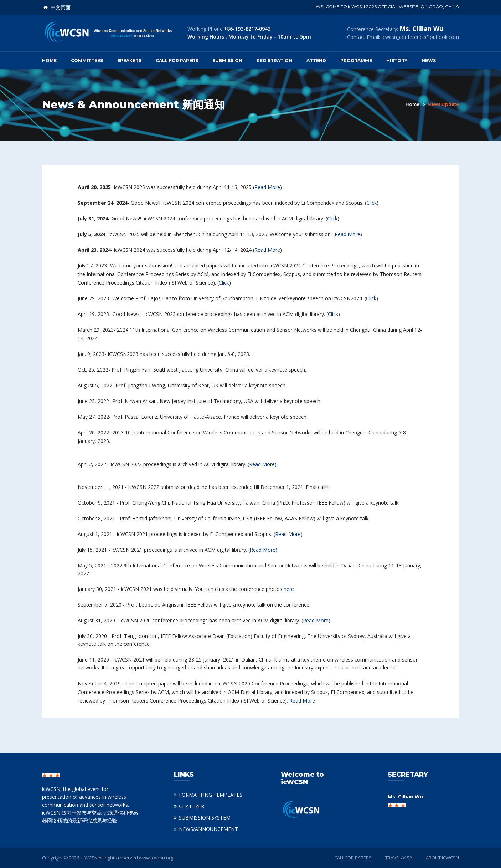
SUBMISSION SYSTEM (205, 818)
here (289, 589)
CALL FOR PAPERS (353, 858)
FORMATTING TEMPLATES (211, 795)
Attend (316, 60)
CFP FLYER (192, 806)
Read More (267, 187)
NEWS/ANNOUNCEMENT (208, 829)
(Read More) (262, 464)
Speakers (129, 60)
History (397, 60)
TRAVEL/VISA (399, 858)
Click (371, 203)
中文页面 (57, 7)
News (429, 60)
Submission (227, 60)
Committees (87, 60)
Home (49, 60)
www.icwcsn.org (156, 858)
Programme (356, 60)
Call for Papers (177, 60)
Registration (274, 60)
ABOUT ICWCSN (442, 858)
